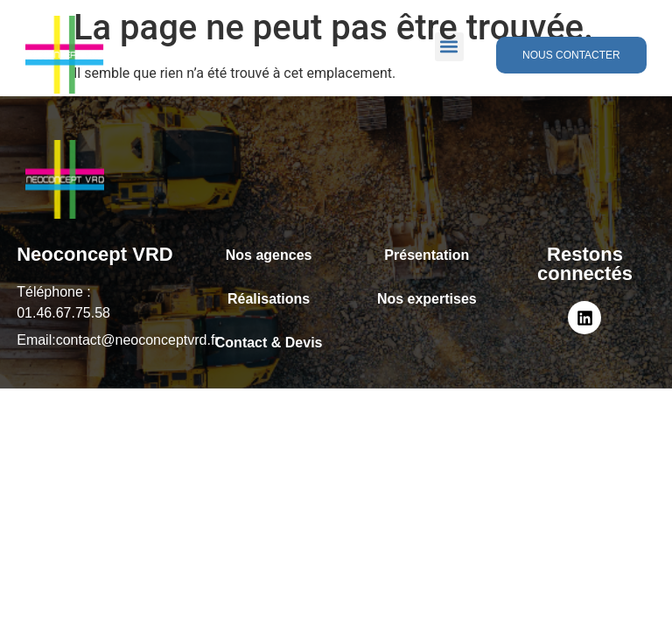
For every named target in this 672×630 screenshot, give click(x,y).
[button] (449, 47)
